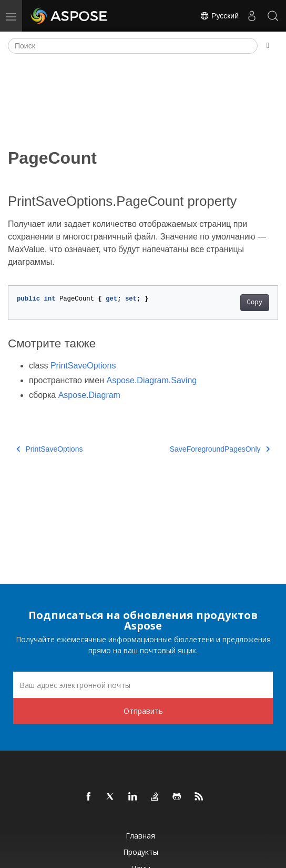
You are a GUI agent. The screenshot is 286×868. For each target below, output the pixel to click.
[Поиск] (133, 46)
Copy (255, 303)
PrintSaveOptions (83, 366)
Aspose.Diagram (89, 395)
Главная (140, 836)
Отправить (143, 711)
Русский (219, 16)
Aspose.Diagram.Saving (152, 380)
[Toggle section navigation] (268, 46)
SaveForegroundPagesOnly (220, 449)
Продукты (141, 852)
